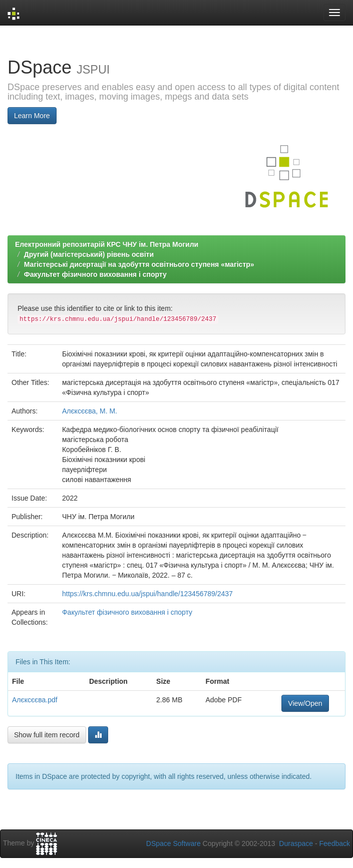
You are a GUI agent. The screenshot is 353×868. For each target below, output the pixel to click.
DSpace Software (173, 843)
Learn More (32, 116)
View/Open (305, 703)
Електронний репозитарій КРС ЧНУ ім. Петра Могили (107, 244)
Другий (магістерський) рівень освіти (89, 254)
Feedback (335, 843)
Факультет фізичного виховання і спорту (95, 274)
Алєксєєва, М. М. (90, 411)
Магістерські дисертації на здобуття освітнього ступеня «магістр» (139, 264)
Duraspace (296, 843)
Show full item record (47, 735)
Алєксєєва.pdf (35, 700)
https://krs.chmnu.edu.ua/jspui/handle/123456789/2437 (147, 594)
